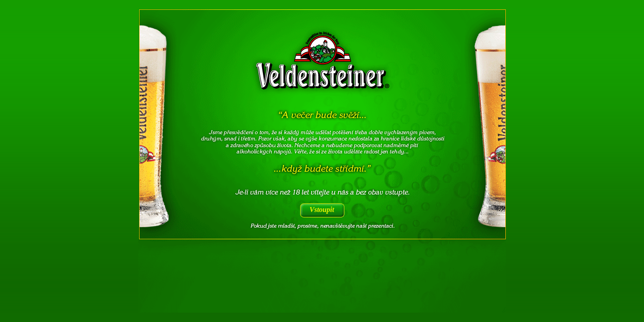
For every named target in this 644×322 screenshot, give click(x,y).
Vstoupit (322, 210)
